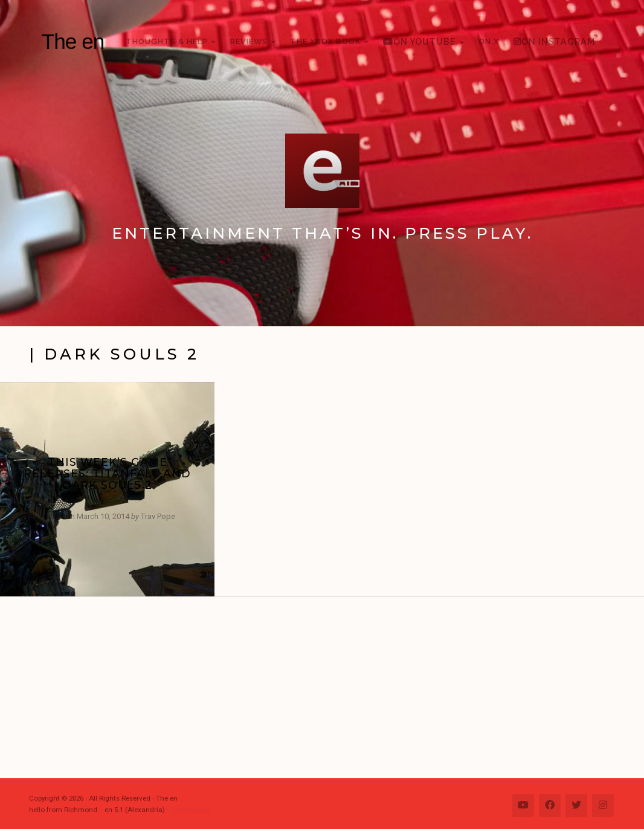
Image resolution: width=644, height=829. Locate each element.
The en (73, 41)
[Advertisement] (328, 688)
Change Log (190, 810)
